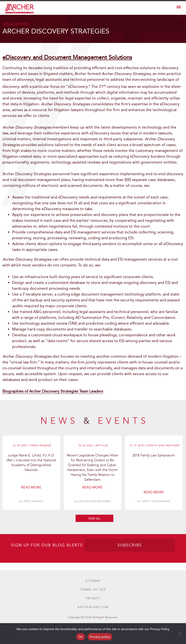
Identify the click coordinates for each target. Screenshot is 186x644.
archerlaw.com (93, 607)
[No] (180, 634)
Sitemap (93, 581)
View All (94, 519)
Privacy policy (100, 637)
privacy (93, 598)
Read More (31, 487)
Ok (81, 637)
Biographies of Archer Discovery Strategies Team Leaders (53, 391)
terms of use (93, 590)
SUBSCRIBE (130, 545)
